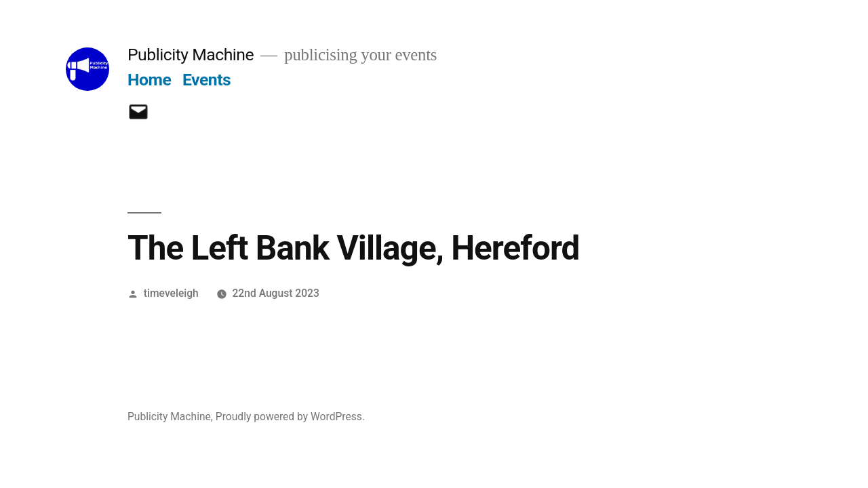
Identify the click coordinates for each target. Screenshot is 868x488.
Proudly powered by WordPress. (290, 416)
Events (206, 80)
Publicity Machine (191, 55)
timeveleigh (171, 293)
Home (149, 80)
